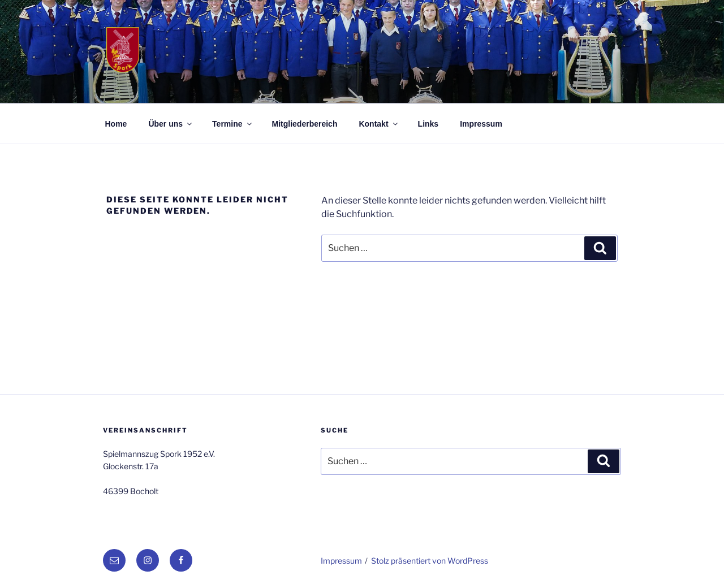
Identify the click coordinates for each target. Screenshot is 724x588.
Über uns (171, 124)
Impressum (481, 124)
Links (428, 124)
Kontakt (379, 124)
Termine (232, 124)
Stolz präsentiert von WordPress (430, 561)
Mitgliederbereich (305, 124)
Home (116, 124)
